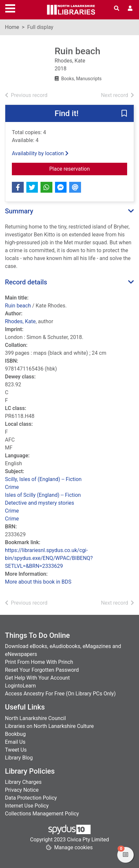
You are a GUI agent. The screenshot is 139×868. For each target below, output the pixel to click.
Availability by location (40, 153)
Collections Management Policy (42, 814)
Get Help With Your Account (37, 678)
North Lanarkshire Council (35, 718)
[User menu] (130, 9)
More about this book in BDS (38, 582)
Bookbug (15, 734)
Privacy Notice (22, 790)
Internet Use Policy (27, 806)
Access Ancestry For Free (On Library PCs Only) (60, 694)
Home (12, 27)
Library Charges (23, 782)
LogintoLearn (20, 686)
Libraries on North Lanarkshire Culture (49, 726)
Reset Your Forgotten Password (42, 670)
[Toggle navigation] (10, 8)
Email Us (15, 742)
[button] (124, 114)
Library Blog (19, 758)
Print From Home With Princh (39, 662)
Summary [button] (19, 211)
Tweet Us (16, 750)
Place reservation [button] (86, 168)
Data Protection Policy (31, 798)
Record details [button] (26, 282)
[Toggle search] (117, 9)
